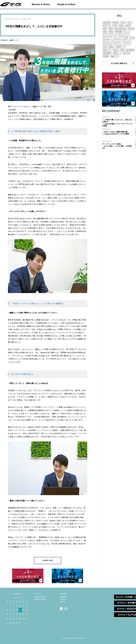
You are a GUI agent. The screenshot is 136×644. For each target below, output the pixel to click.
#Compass (116, 23)
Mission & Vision (40, 597)
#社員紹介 (106, 56)
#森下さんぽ (126, 53)
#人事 (105, 47)
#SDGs (111, 29)
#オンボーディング (124, 35)
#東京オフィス (117, 53)
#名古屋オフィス (121, 47)
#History (121, 26)
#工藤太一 (116, 50)
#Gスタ (130, 23)
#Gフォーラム (107, 26)
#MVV (105, 29)
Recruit (63, 602)
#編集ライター (115, 56)
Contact (63, 599)
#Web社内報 (119, 32)
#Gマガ (115, 26)
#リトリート (127, 44)
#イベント (127, 32)
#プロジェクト (127, 41)
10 (20, 610)
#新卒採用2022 (107, 53)
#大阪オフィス (107, 50)
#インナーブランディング (110, 35)
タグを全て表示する (119, 63)
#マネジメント (118, 44)
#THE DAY (131, 29)
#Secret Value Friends (120, 29)
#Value (105, 32)
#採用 (122, 50)
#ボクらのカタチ (108, 44)
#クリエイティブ (108, 38)
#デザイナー (106, 41)
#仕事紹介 (111, 47)
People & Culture (40, 599)
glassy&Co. (64, 597)
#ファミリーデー (116, 41)
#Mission (128, 26)
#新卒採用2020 (130, 50)
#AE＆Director (107, 23)
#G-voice (123, 23)
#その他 (132, 38)
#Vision (111, 32)
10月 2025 (17, 598)
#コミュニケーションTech (121, 38)
